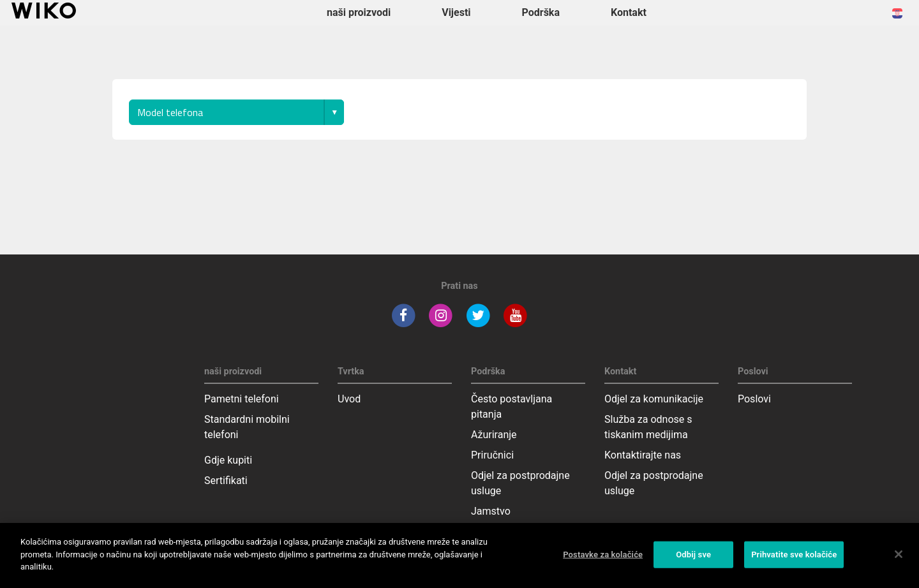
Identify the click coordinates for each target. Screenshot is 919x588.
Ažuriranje (494, 435)
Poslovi (754, 399)
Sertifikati (226, 481)
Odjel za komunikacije (654, 399)
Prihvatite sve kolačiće (794, 555)
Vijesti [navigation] (456, 12)
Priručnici (492, 455)
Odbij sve (693, 555)
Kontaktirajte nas (643, 455)
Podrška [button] (541, 12)
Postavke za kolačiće (603, 555)
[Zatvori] (899, 554)
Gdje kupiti (228, 460)
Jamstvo (491, 511)
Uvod (349, 399)
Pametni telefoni (242, 399)
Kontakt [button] (629, 12)
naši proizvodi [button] (359, 12)
